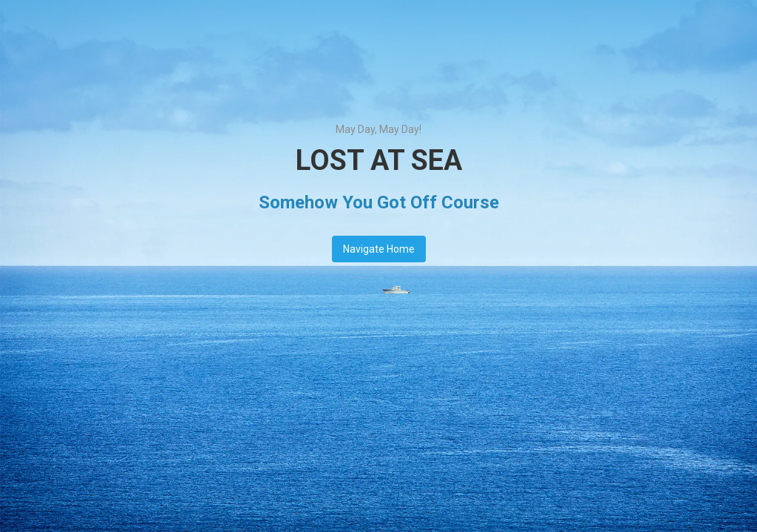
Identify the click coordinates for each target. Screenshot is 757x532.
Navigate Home (379, 249)
